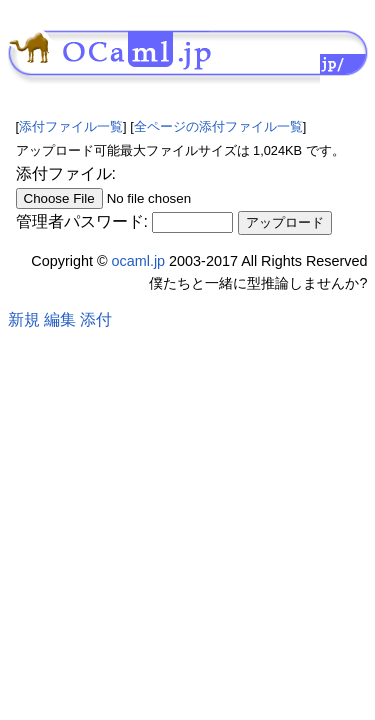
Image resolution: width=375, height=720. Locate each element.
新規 (24, 319)
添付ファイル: (66, 173)
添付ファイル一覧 (71, 126)
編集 (60, 319)
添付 (96, 319)
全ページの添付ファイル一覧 (218, 126)
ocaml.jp (139, 261)
